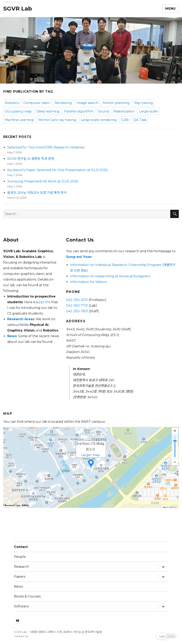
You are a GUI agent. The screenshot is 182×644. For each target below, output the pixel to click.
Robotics (12, 103)
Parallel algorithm (79, 111)
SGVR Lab (18, 8)
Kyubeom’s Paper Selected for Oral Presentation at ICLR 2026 (57, 170)
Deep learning (48, 111)
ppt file (44, 302)
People (20, 557)
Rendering (63, 103)
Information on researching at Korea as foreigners (110, 276)
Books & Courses (27, 596)
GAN (125, 120)
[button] (86, 80)
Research (22, 567)
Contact (21, 547)
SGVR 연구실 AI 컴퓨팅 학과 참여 (31, 159)
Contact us (21, 636)
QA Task (140, 120)
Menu (170, 9)
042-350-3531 (77, 300)
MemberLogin (13, 2)
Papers (20, 577)
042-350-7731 (77, 306)
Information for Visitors (88, 282)
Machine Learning (19, 120)
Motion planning (116, 103)
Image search (87, 103)
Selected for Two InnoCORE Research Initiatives (46, 147)
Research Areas (21, 319)
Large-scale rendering (99, 120)
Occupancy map (18, 111)
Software (21, 606)
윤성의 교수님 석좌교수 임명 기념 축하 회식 (37, 193)
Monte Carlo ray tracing (57, 120)
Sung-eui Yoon (79, 257)
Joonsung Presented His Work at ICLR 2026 (43, 181)
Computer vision (37, 103)
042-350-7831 (77, 311)
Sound (103, 111)
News (12, 336)
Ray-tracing (144, 103)
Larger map (90, 455)
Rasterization (124, 111)
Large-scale (148, 111)
